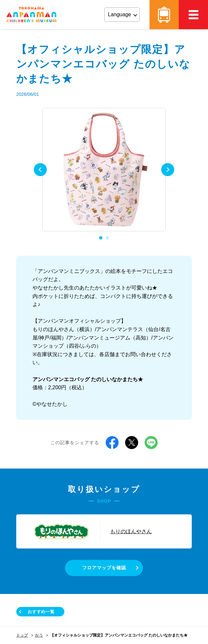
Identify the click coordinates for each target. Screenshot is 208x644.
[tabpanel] (104, 170)
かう (39, 635)
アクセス (164, 15)
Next (168, 170)
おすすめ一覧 (41, 612)
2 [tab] (107, 238)
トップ (22, 635)
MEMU (193, 15)
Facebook (112, 443)
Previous (40, 170)
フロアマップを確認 (104, 568)
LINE (151, 443)
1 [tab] (101, 238)
